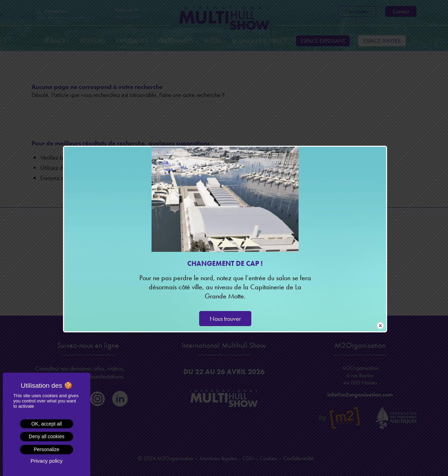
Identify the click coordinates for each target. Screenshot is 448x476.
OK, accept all (46, 424)
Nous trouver (225, 319)
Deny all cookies (47, 436)
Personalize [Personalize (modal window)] (46, 449)
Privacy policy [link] (47, 461)
